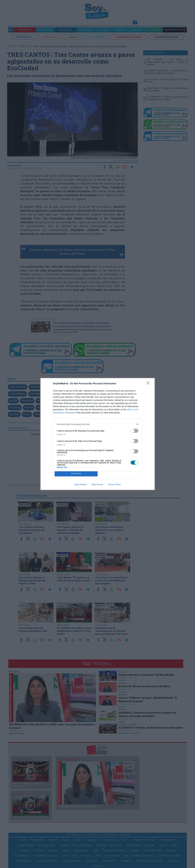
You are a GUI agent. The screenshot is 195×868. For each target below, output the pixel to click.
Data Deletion (81, 484)
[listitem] (98, 424)
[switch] (134, 431)
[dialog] (98, 434)
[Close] (149, 384)
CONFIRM (76, 474)
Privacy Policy (114, 484)
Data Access (97, 484)
